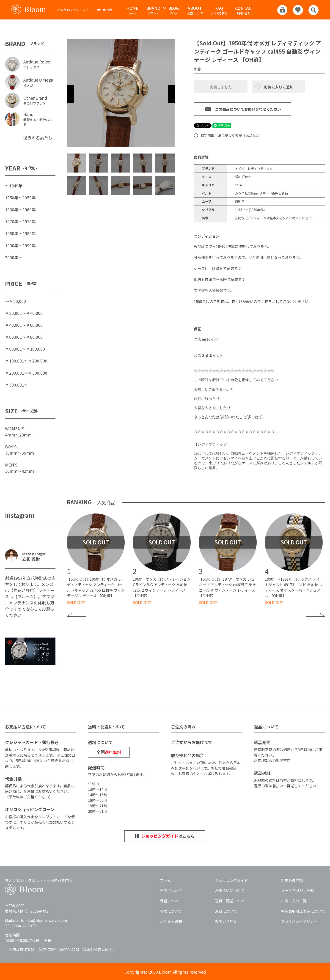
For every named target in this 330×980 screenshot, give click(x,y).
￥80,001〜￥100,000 (25, 349)
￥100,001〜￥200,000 (26, 361)
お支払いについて (230, 890)
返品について (226, 911)
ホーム (132, 10)
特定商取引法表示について (303, 911)
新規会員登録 (292, 880)
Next (171, 94)
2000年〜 (14, 257)
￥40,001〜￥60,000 (24, 325)
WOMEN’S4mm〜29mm (18, 432)
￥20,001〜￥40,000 (24, 313)
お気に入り (273, 87)
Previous (70, 94)
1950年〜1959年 (20, 198)
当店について (195, 10)
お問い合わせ (245, 10)
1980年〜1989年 (20, 233)
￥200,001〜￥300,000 (26, 373)
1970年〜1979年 (20, 221)
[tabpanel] (121, 93)
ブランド (153, 10)
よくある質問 (219, 10)
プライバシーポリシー (299, 921)
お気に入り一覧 (294, 901)
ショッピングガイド (231, 880)
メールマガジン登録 (297, 890)
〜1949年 (14, 186)
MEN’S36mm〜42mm (19, 468)
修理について (171, 911)
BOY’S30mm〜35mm (19, 450)
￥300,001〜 (17, 385)
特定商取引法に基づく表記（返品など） (232, 135)
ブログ (173, 10)
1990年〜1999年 (20, 245)
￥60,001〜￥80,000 (24, 337)
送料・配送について (231, 901)
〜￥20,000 (15, 301)
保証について (171, 901)
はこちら (168, 836)
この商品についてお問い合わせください (248, 109)
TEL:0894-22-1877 (21, 926)
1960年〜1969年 (20, 209)
